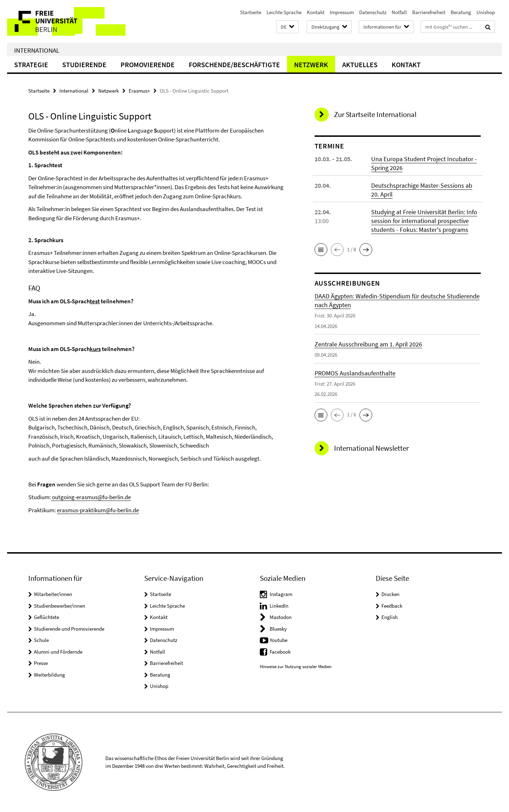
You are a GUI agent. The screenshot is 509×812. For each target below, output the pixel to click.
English (390, 617)
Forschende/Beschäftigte (234, 65)
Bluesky (278, 629)
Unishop (486, 12)
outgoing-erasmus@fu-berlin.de (91, 497)
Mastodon (281, 617)
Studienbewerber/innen (60, 606)
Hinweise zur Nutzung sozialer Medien (296, 667)
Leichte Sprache (284, 12)
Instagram (281, 594)
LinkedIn (279, 606)
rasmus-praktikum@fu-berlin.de (99, 510)
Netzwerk (311, 65)
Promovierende (148, 65)
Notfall (399, 12)
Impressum (342, 12)
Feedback (392, 606)
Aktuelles (360, 65)
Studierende (84, 65)
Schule (41, 640)
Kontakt (316, 12)
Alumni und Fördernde (58, 652)
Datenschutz (373, 12)
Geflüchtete (46, 617)
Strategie (31, 65)
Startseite (251, 12)
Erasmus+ (139, 91)
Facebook (280, 652)
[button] (287, 27)
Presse (41, 663)
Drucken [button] (390, 594)
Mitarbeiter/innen (53, 594)
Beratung (461, 12)
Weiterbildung (49, 675)
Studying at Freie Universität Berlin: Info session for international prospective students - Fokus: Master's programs (424, 221)
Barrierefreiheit (429, 12)
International (37, 50)
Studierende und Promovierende (69, 629)
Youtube (279, 640)
